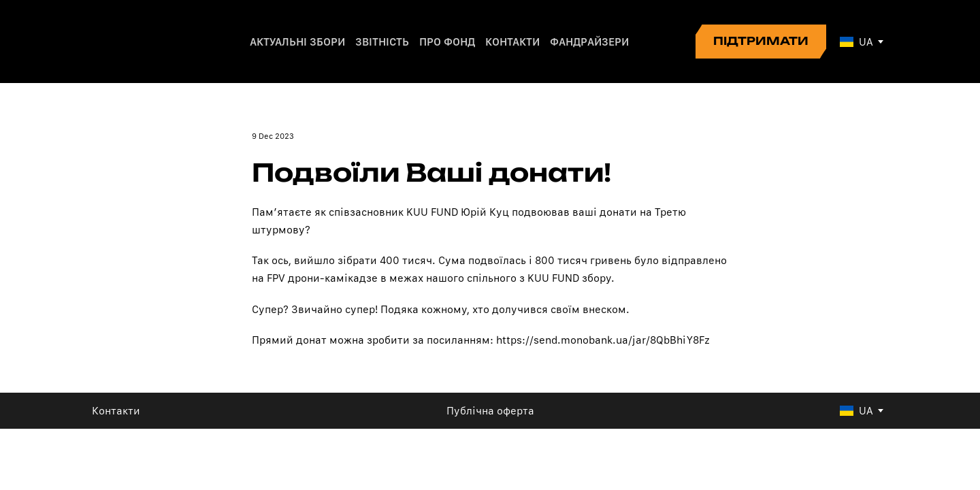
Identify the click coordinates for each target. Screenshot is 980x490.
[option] (856, 42)
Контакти (116, 411)
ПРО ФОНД (447, 42)
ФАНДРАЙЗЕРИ (589, 42)
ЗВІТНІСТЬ (382, 42)
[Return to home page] (138, 42)
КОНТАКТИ (512, 42)
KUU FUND (432, 212)
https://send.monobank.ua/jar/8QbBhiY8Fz (603, 340)
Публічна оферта (490, 411)
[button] (761, 42)
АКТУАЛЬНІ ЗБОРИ (297, 42)
